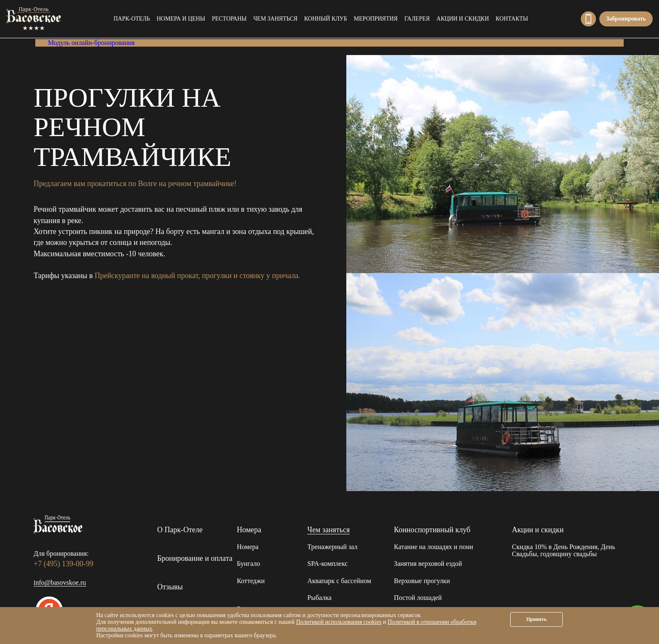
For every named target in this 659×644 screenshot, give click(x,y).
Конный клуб (326, 19)
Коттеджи (251, 581)
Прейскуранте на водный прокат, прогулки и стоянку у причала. (197, 276)
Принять (536, 619)
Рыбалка (319, 598)
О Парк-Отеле (180, 530)
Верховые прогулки (422, 581)
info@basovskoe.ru (60, 582)
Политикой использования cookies (339, 622)
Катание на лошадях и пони (433, 547)
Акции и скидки (463, 19)
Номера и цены (181, 19)
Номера (249, 530)
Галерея (417, 19)
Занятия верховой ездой (428, 564)
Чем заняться (275, 19)
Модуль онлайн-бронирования (91, 43)
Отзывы (170, 587)
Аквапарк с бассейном (339, 581)
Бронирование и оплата (195, 558)
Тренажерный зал (332, 547)
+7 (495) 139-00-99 (588, 19)
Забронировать (626, 19)
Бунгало (249, 564)
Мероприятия (376, 19)
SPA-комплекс (327, 564)
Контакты (512, 19)
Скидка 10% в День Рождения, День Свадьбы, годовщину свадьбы (564, 551)
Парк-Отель (132, 19)
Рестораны (229, 19)
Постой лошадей (418, 598)
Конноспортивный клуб (432, 530)
